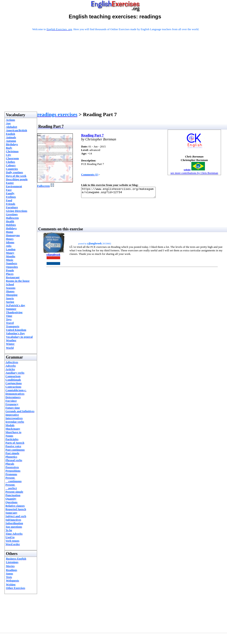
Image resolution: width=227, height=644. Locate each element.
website (187, 170)
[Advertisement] (116, 77)
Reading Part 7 (92, 135)
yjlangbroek (53, 256)
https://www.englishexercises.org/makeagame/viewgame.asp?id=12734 (123, 193)
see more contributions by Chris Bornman (194, 173)
